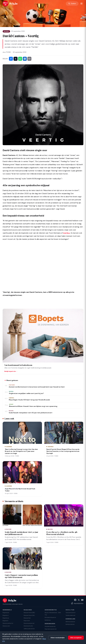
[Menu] (81, 4)
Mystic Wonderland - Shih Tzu (53, 614)
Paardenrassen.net (51, 629)
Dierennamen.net (29, 623)
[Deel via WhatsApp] (20, 59)
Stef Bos (66, 233)
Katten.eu (48, 620)
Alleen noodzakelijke (58, 638)
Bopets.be (6, 613)
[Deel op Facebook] (11, 59)
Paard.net (27, 621)
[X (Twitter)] (79, 600)
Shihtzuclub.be (70, 622)
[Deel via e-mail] (29, 59)
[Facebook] (75, 600)
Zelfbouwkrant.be (29, 629)
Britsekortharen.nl (50, 617)
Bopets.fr (6, 621)
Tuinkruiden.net (70, 615)
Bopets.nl (6, 615)
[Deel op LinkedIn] (25, 59)
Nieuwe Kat (27, 618)
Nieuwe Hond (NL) (29, 615)
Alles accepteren (76, 638)
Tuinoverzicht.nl (70, 613)
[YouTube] (82, 600)
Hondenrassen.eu (50, 626)
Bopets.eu (6, 618)
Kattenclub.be (70, 624)
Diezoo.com (6, 626)
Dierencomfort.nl (8, 623)
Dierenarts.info (28, 626)
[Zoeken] (72, 4)
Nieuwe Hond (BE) (29, 613)
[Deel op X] (16, 59)
